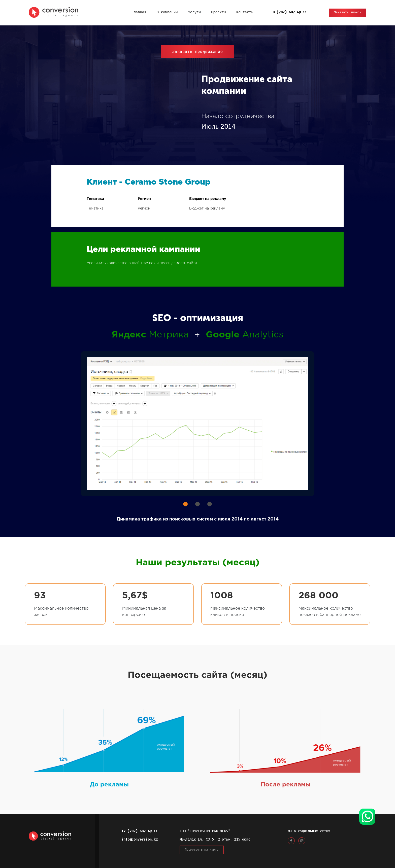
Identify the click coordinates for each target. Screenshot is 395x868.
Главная (139, 12)
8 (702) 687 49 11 (290, 12)
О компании (167, 12)
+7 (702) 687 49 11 (140, 831)
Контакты (245, 12)
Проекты (219, 12)
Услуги (194, 12)
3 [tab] (210, 504)
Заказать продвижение (197, 51)
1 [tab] (185, 504)
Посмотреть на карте (202, 850)
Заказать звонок (348, 13)
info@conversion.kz (140, 839)
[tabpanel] (197, 424)
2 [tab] (197, 504)
